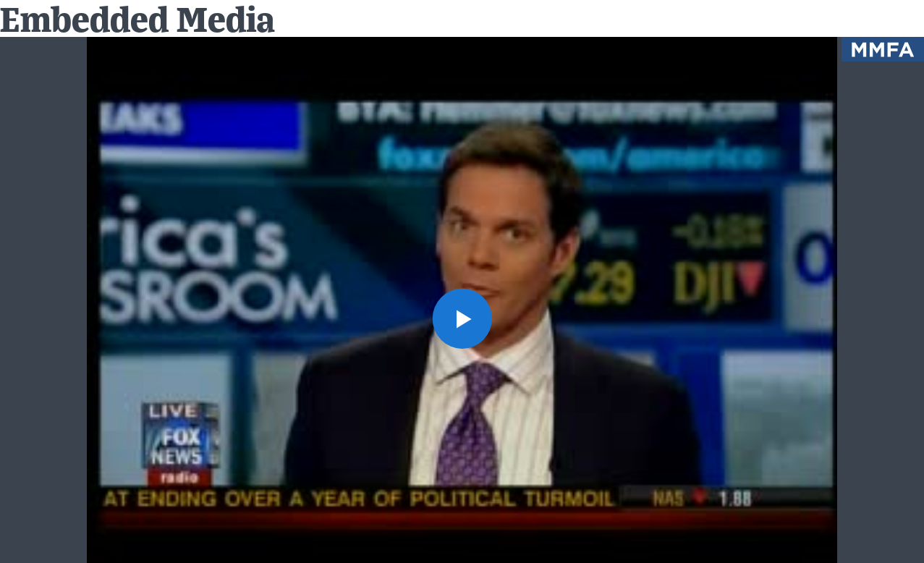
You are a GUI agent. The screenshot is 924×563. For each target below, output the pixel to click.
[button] (462, 318)
